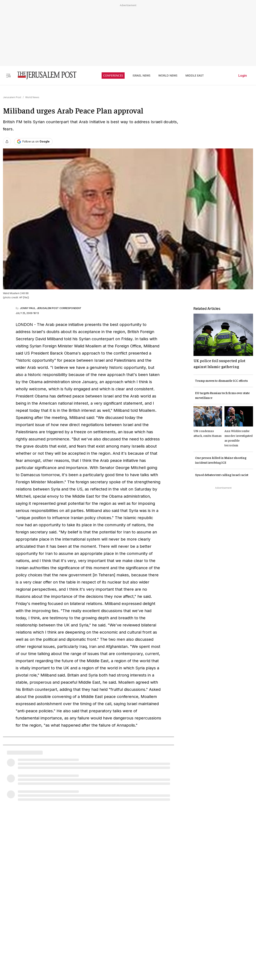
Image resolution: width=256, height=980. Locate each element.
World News (32, 97)
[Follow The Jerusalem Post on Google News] (33, 142)
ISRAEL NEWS (141, 76)
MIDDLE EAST (195, 76)
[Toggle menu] (8, 75)
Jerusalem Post (12, 97)
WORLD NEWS (168, 76)
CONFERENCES (113, 76)
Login (243, 76)
